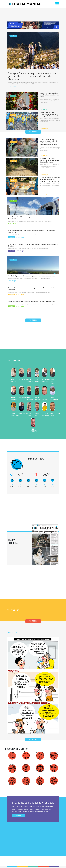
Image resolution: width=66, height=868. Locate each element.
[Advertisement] (33, 340)
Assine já (19, 816)
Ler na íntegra (12, 86)
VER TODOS (33, 132)
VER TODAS (33, 739)
